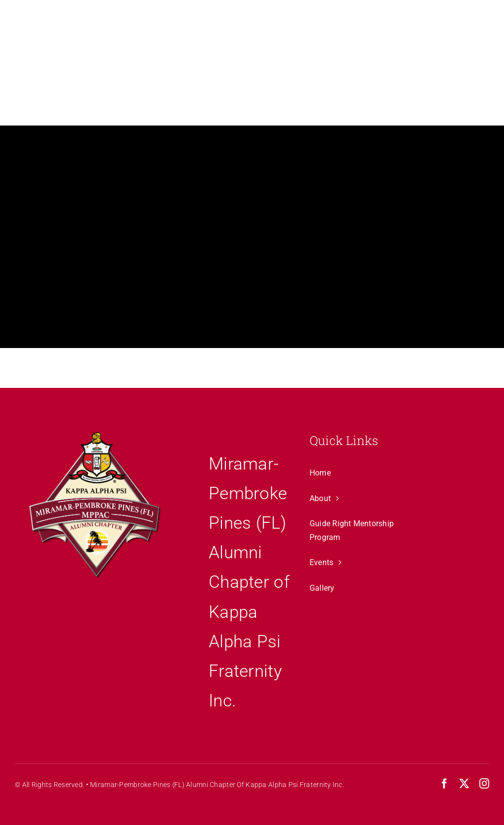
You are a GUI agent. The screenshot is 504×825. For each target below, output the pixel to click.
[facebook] (444, 784)
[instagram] (484, 784)
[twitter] (464, 784)
